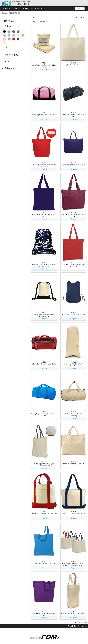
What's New (40, 9)
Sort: (35, 17)
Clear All (14, 22)
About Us (72, 626)
